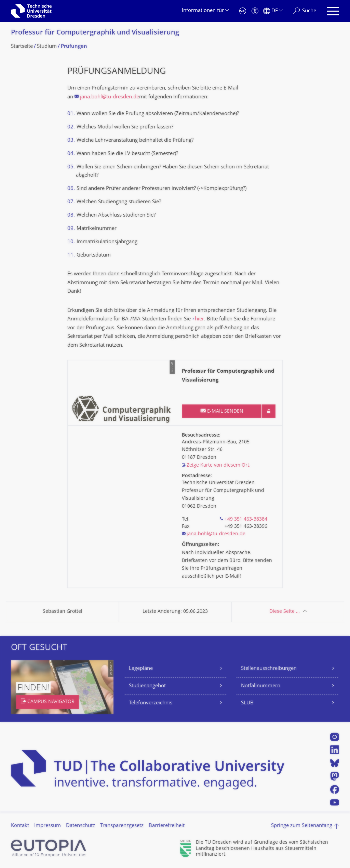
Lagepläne (141, 669)
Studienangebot (147, 686)
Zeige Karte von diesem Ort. (219, 465)
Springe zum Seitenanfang (302, 826)
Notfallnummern (261, 686)
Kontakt (20, 826)
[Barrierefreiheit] (255, 11)
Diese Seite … (285, 612)
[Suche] (305, 11)
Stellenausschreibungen (269, 669)
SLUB (247, 703)
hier (199, 319)
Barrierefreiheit (167, 826)
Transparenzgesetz (122, 826)
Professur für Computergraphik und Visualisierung (95, 33)
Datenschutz (80, 826)
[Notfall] (243, 11)
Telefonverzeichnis (151, 703)
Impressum (48, 826)
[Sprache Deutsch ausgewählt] (273, 11)
